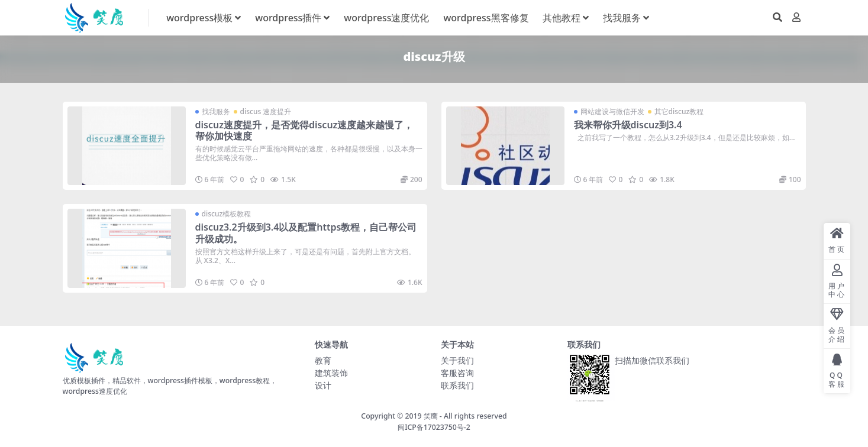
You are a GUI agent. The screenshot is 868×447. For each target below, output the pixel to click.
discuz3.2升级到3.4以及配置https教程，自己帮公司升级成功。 (306, 233)
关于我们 (457, 360)
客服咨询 (457, 373)
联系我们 (457, 385)
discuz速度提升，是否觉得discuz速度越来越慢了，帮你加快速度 (304, 130)
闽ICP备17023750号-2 (434, 427)
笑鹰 (431, 416)
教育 (323, 360)
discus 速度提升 (266, 111)
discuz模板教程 (227, 214)
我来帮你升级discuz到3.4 (628, 125)
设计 (323, 385)
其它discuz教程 (679, 111)
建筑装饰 (331, 373)
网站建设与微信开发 (612, 111)
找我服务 (216, 111)
